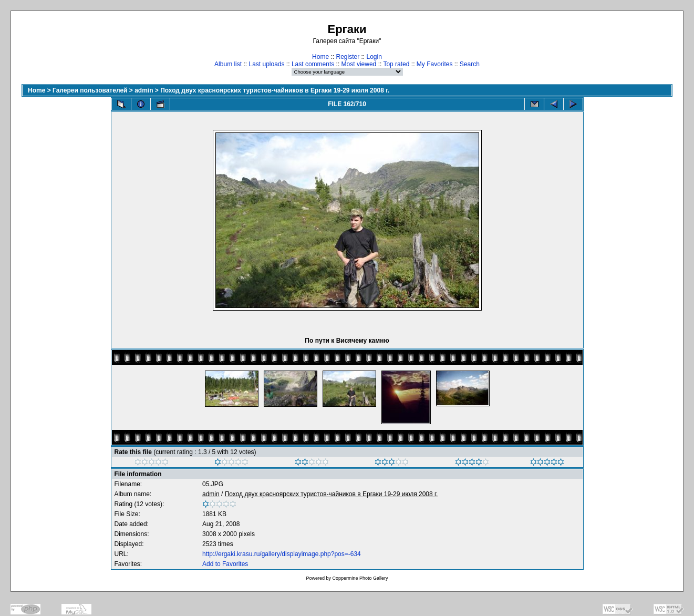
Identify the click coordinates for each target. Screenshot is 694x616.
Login (374, 57)
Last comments (313, 64)
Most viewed (359, 64)
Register (348, 57)
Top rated (396, 64)
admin (144, 90)
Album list (228, 64)
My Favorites (435, 64)
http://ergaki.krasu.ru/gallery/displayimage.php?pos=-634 (282, 554)
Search (470, 64)
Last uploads (266, 64)
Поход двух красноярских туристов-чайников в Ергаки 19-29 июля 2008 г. (275, 90)
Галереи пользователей (90, 90)
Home (320, 57)
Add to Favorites (225, 564)
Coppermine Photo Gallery (360, 578)
